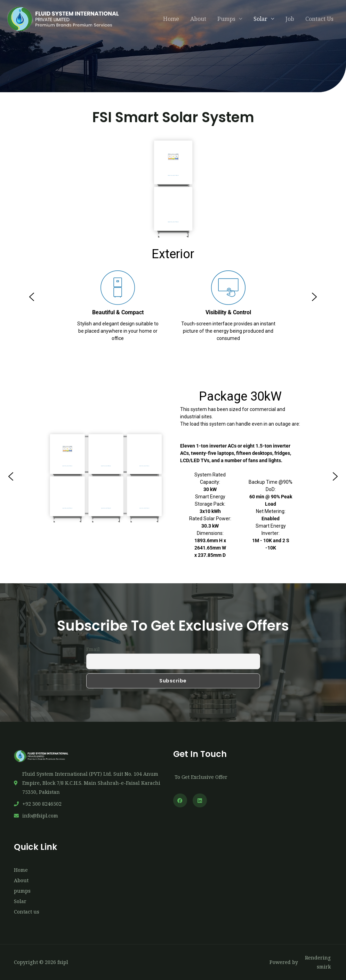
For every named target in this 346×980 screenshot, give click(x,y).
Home (171, 19)
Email (93, 649)
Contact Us (319, 19)
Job (290, 19)
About (198, 19)
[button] (32, 297)
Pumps (226, 19)
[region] (173, 297)
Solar (260, 19)
